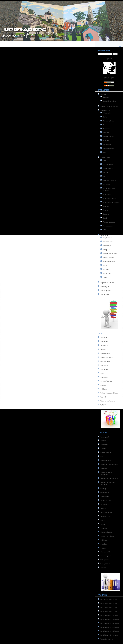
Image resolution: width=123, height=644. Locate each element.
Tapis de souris (108, 226)
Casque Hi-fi (107, 250)
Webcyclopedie (106, 564)
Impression (104, 346)
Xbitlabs (103, 568)
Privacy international (107, 536)
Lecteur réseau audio (110, 254)
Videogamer (105, 560)
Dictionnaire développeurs (109, 465)
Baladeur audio (108, 242)
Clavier (106, 172)
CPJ (102, 457)
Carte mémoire (108, 165)
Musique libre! (105, 516)
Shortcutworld (105, 552)
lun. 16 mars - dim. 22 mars (110, 623)
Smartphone (107, 274)
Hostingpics (104, 342)
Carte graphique (109, 121)
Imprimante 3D (108, 194)
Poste (102, 373)
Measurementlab (106, 512)
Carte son (106, 129)
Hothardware (105, 497)
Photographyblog (106, 532)
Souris (105, 218)
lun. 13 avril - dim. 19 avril (109, 607)
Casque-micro (108, 169)
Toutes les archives (107, 639)
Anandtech (104, 445)
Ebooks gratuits (106, 291)
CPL (105, 161)
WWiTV (103, 405)
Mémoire (106, 141)
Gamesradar (105, 493)
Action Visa (104, 338)
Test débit (104, 397)
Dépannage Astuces (107, 283)
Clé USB (106, 176)
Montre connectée (109, 262)
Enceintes (107, 184)
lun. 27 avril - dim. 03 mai (109, 600)
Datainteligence (106, 461)
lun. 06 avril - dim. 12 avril (109, 611)
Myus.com (104, 349)
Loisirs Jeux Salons (110, 101)
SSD (105, 153)
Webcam (106, 230)
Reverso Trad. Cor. (107, 381)
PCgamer (104, 528)
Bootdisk (103, 449)
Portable (106, 270)
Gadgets (106, 97)
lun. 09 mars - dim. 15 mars (110, 627)
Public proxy (105, 540)
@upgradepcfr (109, 78)
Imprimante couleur (110, 198)
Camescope (107, 246)
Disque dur (107, 133)
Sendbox (103, 385)
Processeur (107, 145)
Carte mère (107, 125)
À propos (109, 59)
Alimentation (107, 113)
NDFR (103, 520)
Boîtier (105, 117)
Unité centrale (105, 110)
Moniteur (106, 210)
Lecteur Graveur (109, 137)
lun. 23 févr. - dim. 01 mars (109, 635)
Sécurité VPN (105, 295)
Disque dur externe (109, 180)
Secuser (103, 548)
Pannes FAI (104, 365)
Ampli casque (108, 238)
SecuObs (104, 544)
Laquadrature (105, 504)
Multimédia (104, 235)
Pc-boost (103, 524)
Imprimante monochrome (111, 202)
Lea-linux (104, 508)
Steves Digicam (106, 556)
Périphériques (105, 158)
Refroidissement (109, 149)
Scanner (106, 214)
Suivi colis (104, 389)
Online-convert (105, 361)
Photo (105, 266)
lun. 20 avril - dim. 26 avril (109, 603)
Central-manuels (106, 453)
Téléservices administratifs (109, 393)
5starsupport (105, 437)
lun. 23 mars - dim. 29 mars (110, 619)
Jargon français (106, 501)
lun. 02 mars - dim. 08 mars (110, 631)
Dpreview (104, 469)
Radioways (104, 377)
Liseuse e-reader (109, 258)
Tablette (106, 278)
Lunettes (106, 206)
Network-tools (105, 353)
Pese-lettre (104, 369)
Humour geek (105, 287)
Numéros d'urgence (107, 357)
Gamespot (104, 489)
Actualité (103, 94)
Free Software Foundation (109, 479)
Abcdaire (103, 441)
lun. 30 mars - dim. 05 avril (109, 615)
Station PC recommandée (109, 106)
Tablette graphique (109, 222)
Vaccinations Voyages (108, 401)
